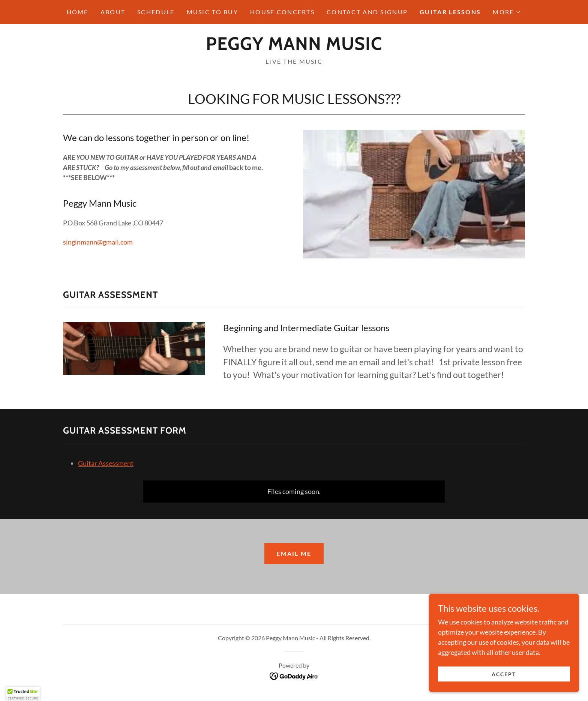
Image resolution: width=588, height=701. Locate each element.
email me (294, 553)
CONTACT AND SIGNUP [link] (367, 12)
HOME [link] (78, 12)
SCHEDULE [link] (156, 12)
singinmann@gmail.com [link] (98, 242)
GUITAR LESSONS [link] (450, 12)
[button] (507, 12)
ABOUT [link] (113, 12)
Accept (504, 674)
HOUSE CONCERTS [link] (282, 12)
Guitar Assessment (106, 463)
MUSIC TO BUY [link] (212, 12)
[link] (294, 47)
